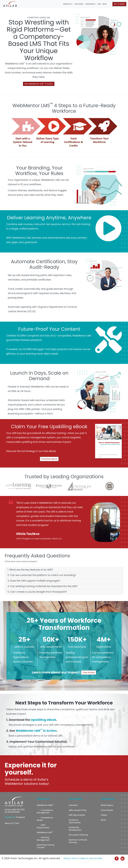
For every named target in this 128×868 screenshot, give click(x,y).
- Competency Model (45, 819)
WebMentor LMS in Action (36, 731)
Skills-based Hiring (78, 810)
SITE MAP (98, 859)
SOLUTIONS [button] (79, 4)
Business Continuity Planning (78, 841)
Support (21, 817)
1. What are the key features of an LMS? (30, 570)
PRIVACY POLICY (71, 859)
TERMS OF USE (86, 859)
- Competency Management (45, 811)
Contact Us (10, 817)
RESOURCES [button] (90, 4)
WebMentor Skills (45, 805)
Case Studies (89, 673)
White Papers (107, 805)
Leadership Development (75, 829)
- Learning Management (43, 839)
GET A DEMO (119, 4)
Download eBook (49, 459)
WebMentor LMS (45, 832)
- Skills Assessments (43, 826)
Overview (73, 805)
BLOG (105, 4)
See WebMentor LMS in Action (39, 84)
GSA (99, 4)
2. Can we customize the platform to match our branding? (42, 575)
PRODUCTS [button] (67, 4)
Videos (104, 815)
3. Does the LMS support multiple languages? (34, 581)
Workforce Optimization (75, 821)
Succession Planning (79, 835)
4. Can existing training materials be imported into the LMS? (43, 586)
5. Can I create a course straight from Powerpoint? (37, 592)
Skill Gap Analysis (77, 815)
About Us (9, 823)
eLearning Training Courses (46, 846)
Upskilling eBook (44, 720)
